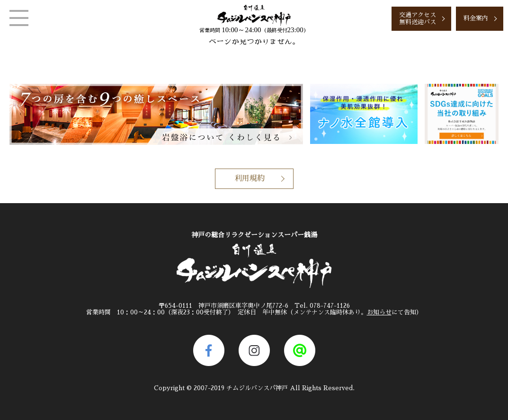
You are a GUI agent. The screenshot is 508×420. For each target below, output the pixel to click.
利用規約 (250, 179)
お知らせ (379, 312)
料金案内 (476, 18)
